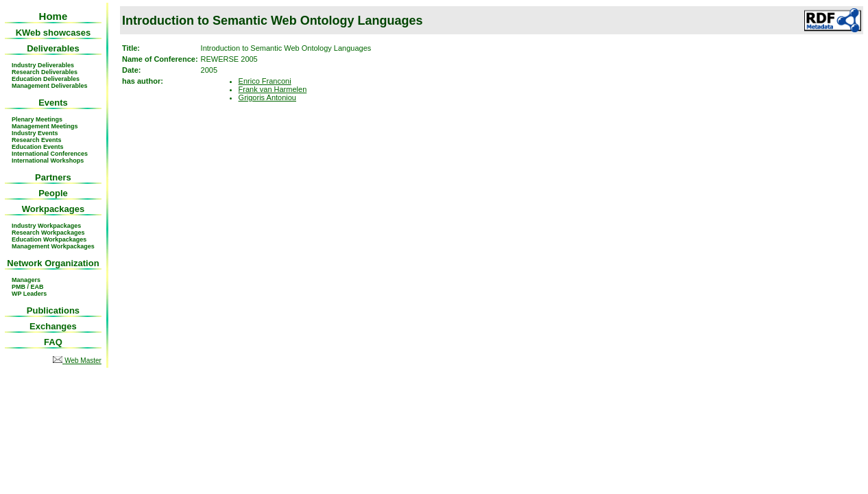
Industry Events (35, 133)
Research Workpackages (48, 233)
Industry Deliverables (43, 65)
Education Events (38, 147)
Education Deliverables (46, 79)
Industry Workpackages (46, 226)
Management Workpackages (53, 246)
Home (53, 16)
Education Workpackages (49, 239)
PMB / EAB (28, 287)
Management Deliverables (50, 86)
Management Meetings (45, 126)
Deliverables (53, 48)
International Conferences (50, 154)
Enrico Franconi (265, 81)
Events (53, 103)
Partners (53, 177)
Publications (53, 310)
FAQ (53, 342)
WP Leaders (29, 294)
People (53, 193)
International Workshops (48, 161)
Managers (26, 280)
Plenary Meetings (37, 119)
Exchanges (53, 326)
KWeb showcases (53, 33)
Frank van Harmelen (273, 89)
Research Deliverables (45, 72)
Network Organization (53, 263)
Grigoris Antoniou (267, 97)
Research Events (37, 140)
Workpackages (53, 209)
